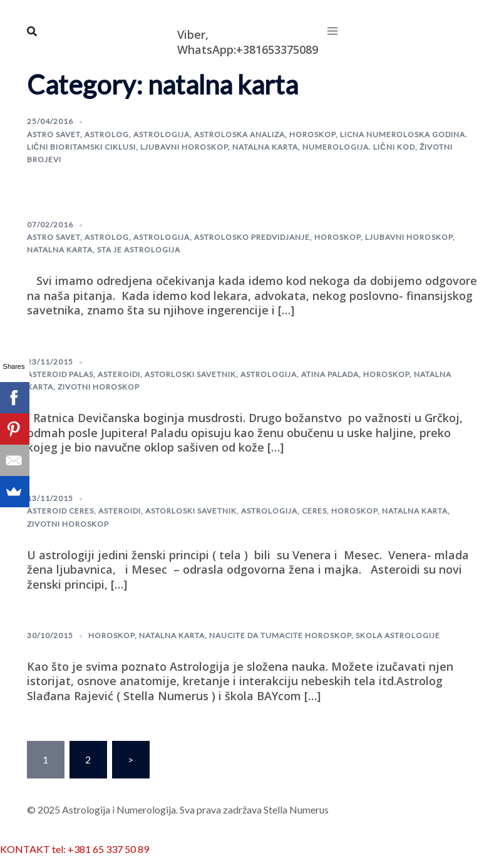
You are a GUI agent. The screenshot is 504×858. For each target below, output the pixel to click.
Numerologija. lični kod (359, 147)
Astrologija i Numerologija (250, 14)
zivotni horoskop (99, 387)
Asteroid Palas (60, 374)
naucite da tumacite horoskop (280, 635)
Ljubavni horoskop (184, 147)
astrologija (162, 134)
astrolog (107, 134)
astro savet (54, 134)
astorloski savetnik (190, 374)
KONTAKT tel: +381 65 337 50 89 (75, 849)
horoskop (312, 134)
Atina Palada (330, 374)
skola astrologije (398, 635)
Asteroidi (119, 374)
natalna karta (265, 147)
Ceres (314, 511)
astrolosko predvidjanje (252, 237)
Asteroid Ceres (60, 511)
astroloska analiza (239, 134)
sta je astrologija (139, 250)
